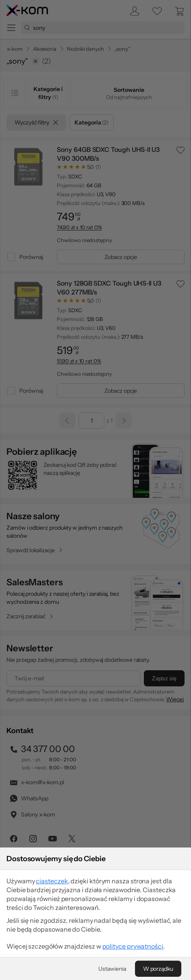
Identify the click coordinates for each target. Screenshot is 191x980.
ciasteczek (52, 932)
